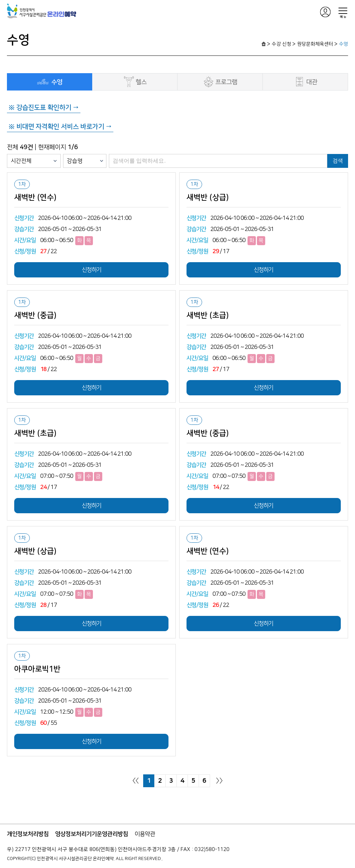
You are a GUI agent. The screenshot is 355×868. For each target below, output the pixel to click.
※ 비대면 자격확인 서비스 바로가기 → (60, 127)
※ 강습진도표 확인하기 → (44, 108)
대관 (305, 82)
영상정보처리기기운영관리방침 (92, 834)
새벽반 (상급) (208, 198)
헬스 (135, 82)
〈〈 (136, 781)
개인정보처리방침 (28, 834)
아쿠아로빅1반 (37, 669)
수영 (344, 44)
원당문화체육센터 (315, 44)
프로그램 (220, 82)
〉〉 (219, 781)
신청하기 (92, 270)
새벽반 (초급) (208, 316)
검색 (338, 161)
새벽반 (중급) (35, 316)
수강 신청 (282, 44)
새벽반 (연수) (35, 198)
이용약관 (145, 834)
